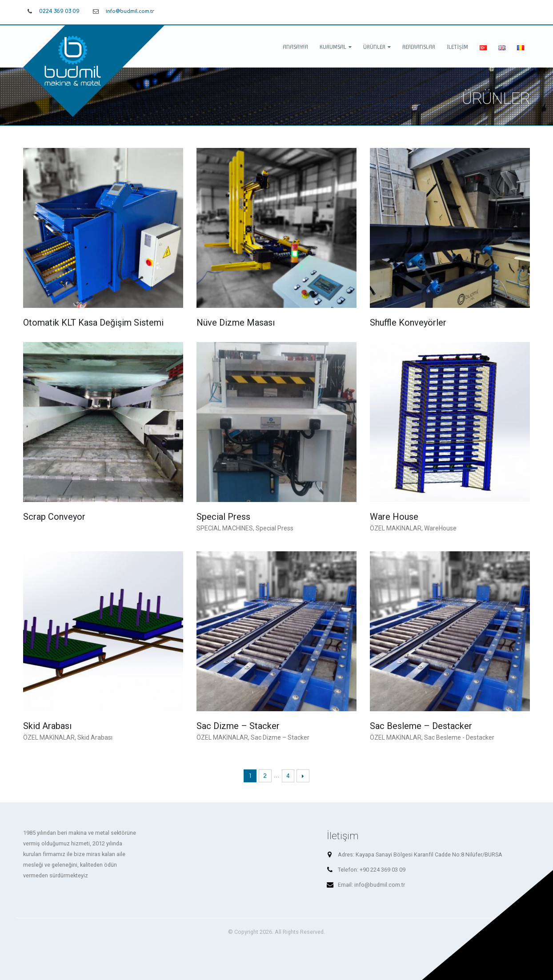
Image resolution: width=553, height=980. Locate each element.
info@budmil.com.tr (130, 11)
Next (303, 776)
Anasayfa (295, 47)
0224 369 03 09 (59, 11)
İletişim (457, 47)
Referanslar (419, 47)
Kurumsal (333, 47)
